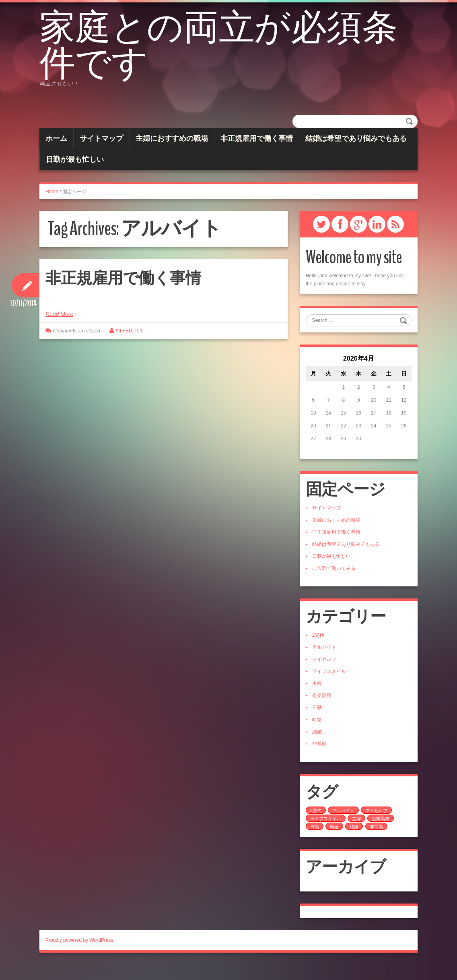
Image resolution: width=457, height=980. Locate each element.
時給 (317, 735)
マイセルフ (324, 675)
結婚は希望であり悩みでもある (356, 154)
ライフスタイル (329, 687)
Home (52, 207)
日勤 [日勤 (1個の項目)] (315, 842)
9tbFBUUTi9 (129, 346)
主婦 (317, 699)
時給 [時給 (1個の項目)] (334, 842)
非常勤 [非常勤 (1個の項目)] (376, 842)
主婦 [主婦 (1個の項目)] (356, 834)
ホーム (56, 154)
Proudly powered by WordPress (79, 955)
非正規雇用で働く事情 (257, 154)
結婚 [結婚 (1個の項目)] (354, 842)
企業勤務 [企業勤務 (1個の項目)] (381, 834)
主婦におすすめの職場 (172, 154)
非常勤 (319, 759)
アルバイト (324, 662)
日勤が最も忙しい (75, 175)
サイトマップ (101, 154)
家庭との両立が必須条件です (217, 54)
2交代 (318, 650)
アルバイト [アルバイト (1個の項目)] (343, 826)
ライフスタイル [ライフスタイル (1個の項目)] (326, 834)
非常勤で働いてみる (334, 584)
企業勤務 (322, 711)
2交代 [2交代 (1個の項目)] (316, 826)
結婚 (317, 747)
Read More (59, 329)
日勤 (317, 723)
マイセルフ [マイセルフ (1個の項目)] (376, 826)
